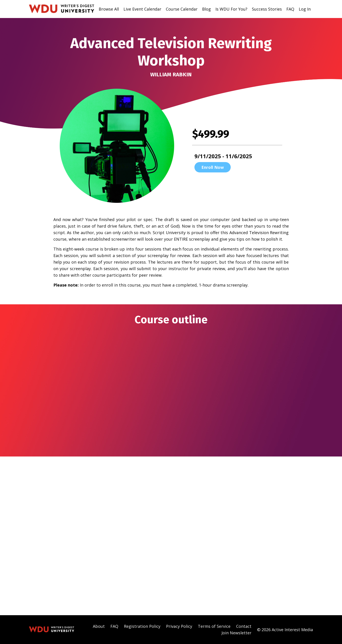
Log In (305, 9)
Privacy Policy (179, 626)
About (99, 626)
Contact (244, 626)
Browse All (109, 9)
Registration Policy (142, 626)
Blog (206, 9)
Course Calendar (182, 9)
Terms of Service (214, 626)
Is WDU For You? (231, 9)
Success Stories (267, 9)
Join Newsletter (236, 633)
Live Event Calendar (142, 9)
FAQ (290, 9)
